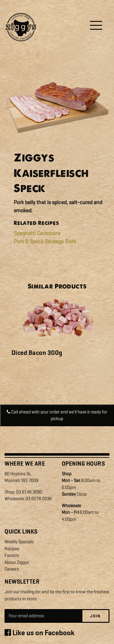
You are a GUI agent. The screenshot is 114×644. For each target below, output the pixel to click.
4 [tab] (53, 401)
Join (95, 616)
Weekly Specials (19, 542)
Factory (12, 555)
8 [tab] (87, 401)
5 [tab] (61, 401)
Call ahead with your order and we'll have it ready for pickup (57, 415)
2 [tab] (36, 401)
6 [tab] (70, 401)
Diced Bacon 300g (37, 353)
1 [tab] (27, 401)
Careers (12, 569)
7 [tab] (78, 401)
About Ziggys (17, 562)
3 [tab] (44, 401)
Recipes (12, 549)
